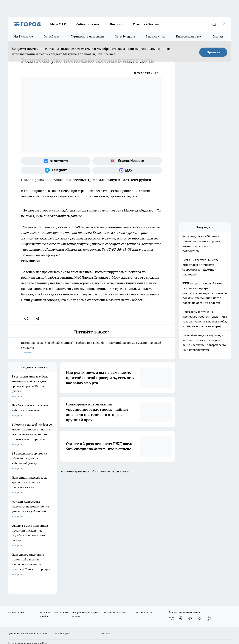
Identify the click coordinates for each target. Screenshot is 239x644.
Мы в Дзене (52, 36)
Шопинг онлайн (16, 496)
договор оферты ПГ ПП (20, 604)
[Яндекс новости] (127, 161)
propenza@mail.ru (57, 538)
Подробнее (124, 613)
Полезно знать (144, 496)
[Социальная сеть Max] (127, 170)
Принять (213, 52)
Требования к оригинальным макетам (28, 517)
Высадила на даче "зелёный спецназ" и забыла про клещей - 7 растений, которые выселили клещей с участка (91, 348)
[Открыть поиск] (214, 24)
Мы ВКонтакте (23, 36)
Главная (106, 517)
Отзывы (218, 36)
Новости (116, 24)
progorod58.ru (64, 563)
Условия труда (63, 517)
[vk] (27, 318)
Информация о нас (189, 36)
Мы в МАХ (58, 24)
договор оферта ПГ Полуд (22, 601)
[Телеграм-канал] (56, 170)
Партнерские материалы (87, 36)
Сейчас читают (88, 24)
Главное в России (146, 24)
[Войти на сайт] (224, 24)
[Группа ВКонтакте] (56, 161)
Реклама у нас (156, 36)
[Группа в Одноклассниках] (181, 502)
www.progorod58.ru (37, 527)
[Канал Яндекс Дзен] (199, 502)
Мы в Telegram (125, 36)
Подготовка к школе (115, 496)
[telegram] (40, 318)
